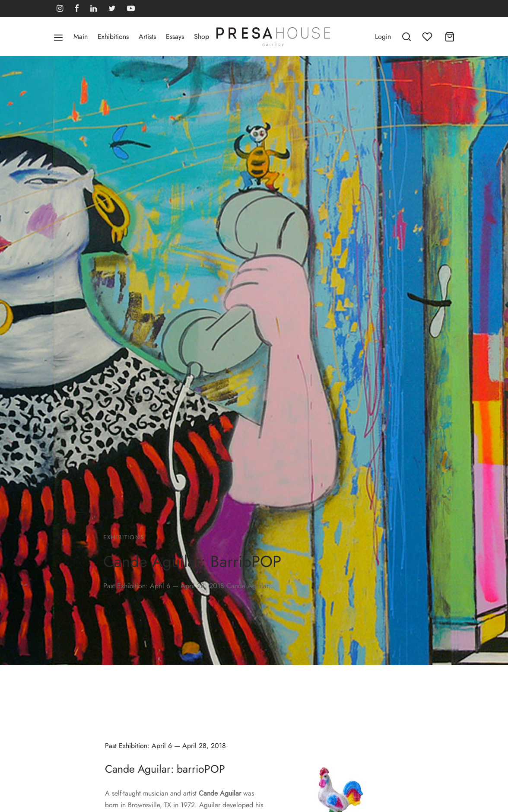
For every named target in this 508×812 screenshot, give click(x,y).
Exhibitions (113, 37)
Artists (147, 37)
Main (81, 37)
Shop (202, 37)
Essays (175, 37)
